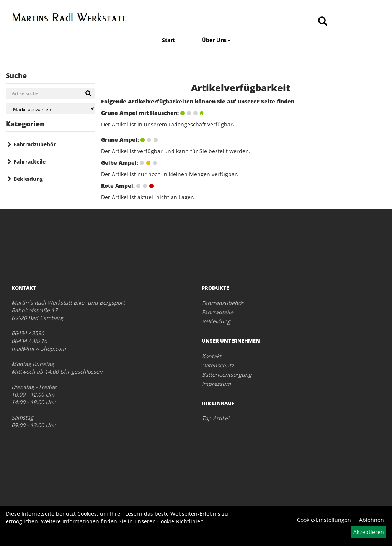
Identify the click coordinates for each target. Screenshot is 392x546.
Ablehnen (372, 520)
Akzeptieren (369, 532)
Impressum (216, 384)
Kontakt (212, 356)
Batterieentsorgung (227, 375)
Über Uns (216, 40)
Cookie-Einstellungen (324, 520)
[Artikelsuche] (323, 22)
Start (168, 40)
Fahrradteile (29, 162)
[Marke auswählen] (51, 109)
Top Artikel (216, 418)
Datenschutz (218, 365)
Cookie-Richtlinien (180, 521)
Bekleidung (28, 179)
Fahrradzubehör (35, 144)
